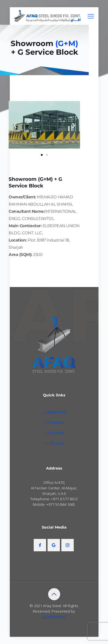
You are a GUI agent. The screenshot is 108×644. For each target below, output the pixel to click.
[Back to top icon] (54, 594)
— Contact (54, 443)
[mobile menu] (91, 16)
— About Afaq (54, 412)
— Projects (54, 433)
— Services (54, 422)
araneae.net (54, 617)
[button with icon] (40, 545)
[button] (15, 126)
